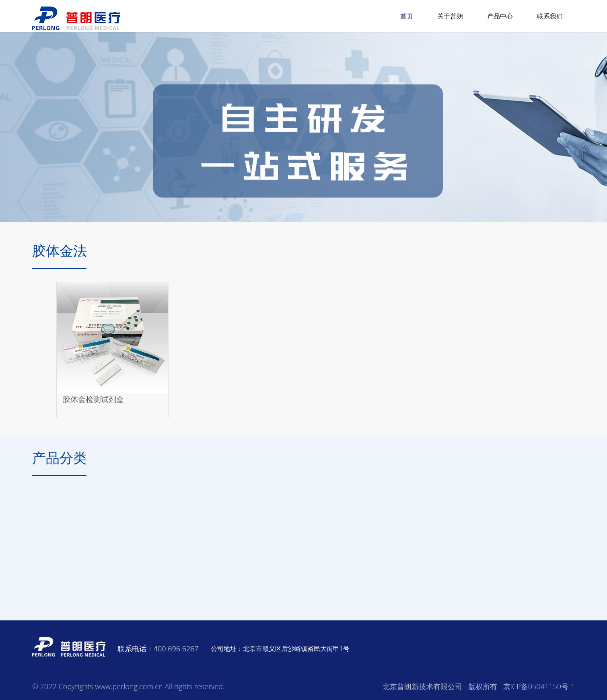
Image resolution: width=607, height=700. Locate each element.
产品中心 (500, 16)
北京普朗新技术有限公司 (422, 686)
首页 (407, 16)
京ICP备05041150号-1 (539, 686)
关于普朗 (450, 16)
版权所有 (483, 686)
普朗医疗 (76, 18)
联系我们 (550, 16)
